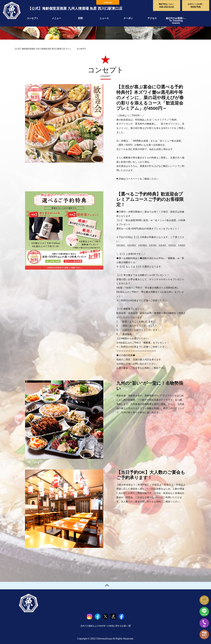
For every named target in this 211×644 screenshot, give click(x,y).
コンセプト (33, 18)
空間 (80, 18)
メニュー (56, 18)
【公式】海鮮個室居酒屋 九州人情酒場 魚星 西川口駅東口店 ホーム (43, 49)
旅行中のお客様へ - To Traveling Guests (176, 21)
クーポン (128, 18)
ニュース (104, 18)
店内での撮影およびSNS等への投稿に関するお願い (105, 626)
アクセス (152, 18)
